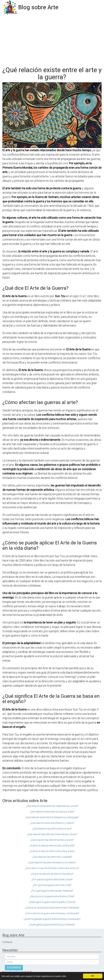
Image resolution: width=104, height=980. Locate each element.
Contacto (8, 942)
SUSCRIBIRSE (14, 968)
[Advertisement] (52, 39)
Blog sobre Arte (38, 7)
